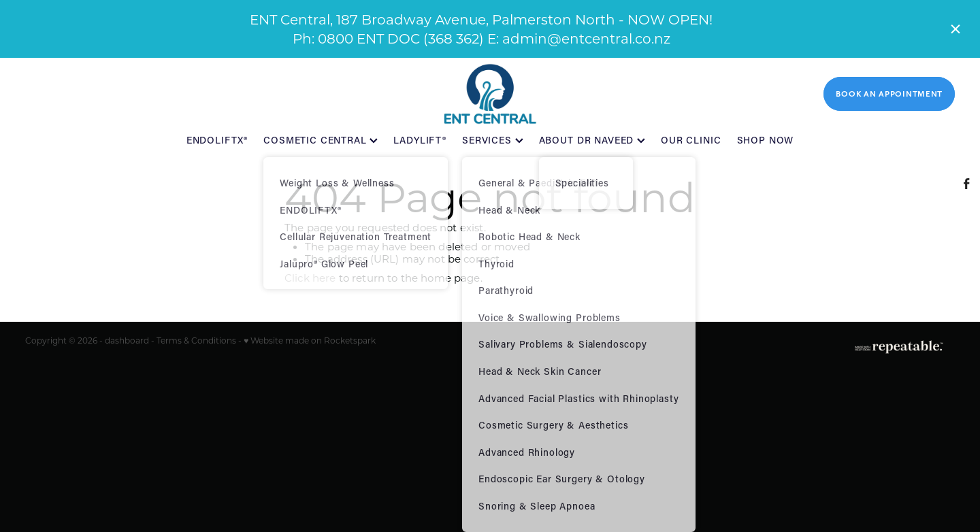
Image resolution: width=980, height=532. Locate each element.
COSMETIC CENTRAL (321, 140)
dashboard (127, 340)
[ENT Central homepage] (490, 94)
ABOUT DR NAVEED (592, 140)
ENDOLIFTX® (217, 140)
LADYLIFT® (420, 140)
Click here (310, 278)
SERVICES (493, 140)
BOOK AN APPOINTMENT (889, 94)
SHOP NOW (766, 140)
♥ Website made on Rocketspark (310, 340)
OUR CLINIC (691, 140)
